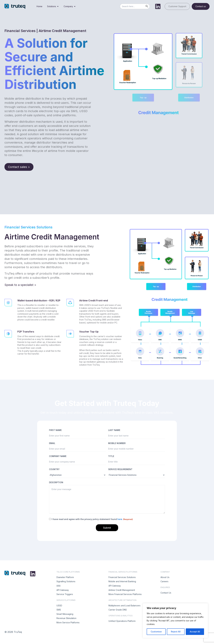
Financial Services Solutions (122, 577)
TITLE (111, 456)
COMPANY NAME (58, 456)
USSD (59, 606)
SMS (59, 610)
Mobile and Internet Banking (122, 581)
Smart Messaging (65, 614)
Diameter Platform (65, 577)
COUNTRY (54, 469)
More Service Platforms (68, 622)
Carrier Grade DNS (118, 610)
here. (120, 519)
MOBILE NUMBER (117, 443)
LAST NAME (114, 430)
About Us (165, 577)
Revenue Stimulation (66, 618)
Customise (156, 632)
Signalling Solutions (66, 581)
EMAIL (52, 443)
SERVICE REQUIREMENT (120, 469)
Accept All (195, 632)
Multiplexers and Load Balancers (124, 606)
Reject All (176, 632)
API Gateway (63, 590)
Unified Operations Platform (122, 621)
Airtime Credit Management (122, 590)
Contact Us (166, 593)
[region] (175, 621)
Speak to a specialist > (20, 285)
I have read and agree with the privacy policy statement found (92, 519)
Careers (164, 581)
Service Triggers (65, 594)
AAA (58, 586)
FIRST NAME (55, 430)
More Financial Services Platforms (125, 594)
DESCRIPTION (56, 482)
